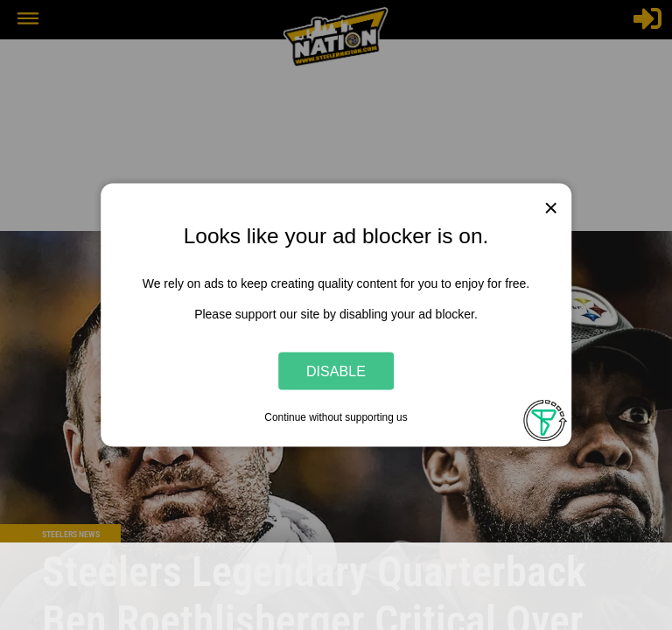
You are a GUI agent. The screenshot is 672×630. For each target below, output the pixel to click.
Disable (336, 370)
